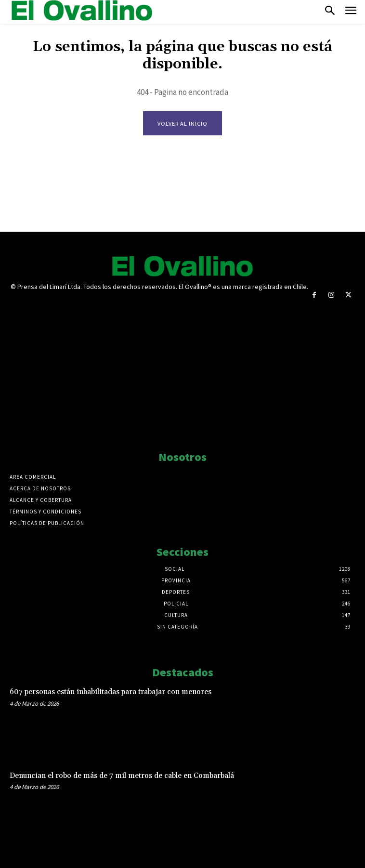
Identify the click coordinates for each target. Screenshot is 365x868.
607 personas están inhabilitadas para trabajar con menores (111, 692)
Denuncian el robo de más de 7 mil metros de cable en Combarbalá (122, 776)
